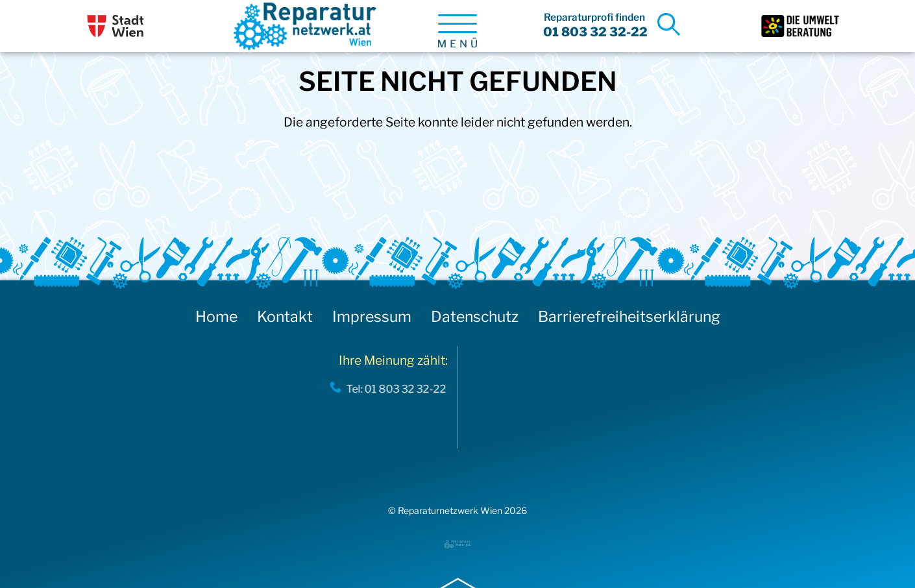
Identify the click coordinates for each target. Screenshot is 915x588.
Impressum (372, 317)
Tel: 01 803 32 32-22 (391, 389)
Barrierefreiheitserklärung (629, 317)
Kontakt (285, 317)
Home (216, 317)
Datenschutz (475, 317)
